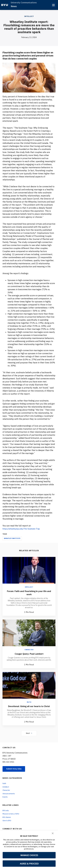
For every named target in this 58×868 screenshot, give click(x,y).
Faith (29, 702)
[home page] (5, 5)
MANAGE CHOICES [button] (29, 855)
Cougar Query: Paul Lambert (29, 654)
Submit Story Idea (16, 772)
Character (29, 650)
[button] (53, 833)
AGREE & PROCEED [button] (29, 864)
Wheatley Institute (12, 538)
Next (29, 736)
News (14, 6)
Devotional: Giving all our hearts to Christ (29, 708)
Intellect (29, 16)
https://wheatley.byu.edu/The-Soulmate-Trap (24, 529)
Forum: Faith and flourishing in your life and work (29, 593)
